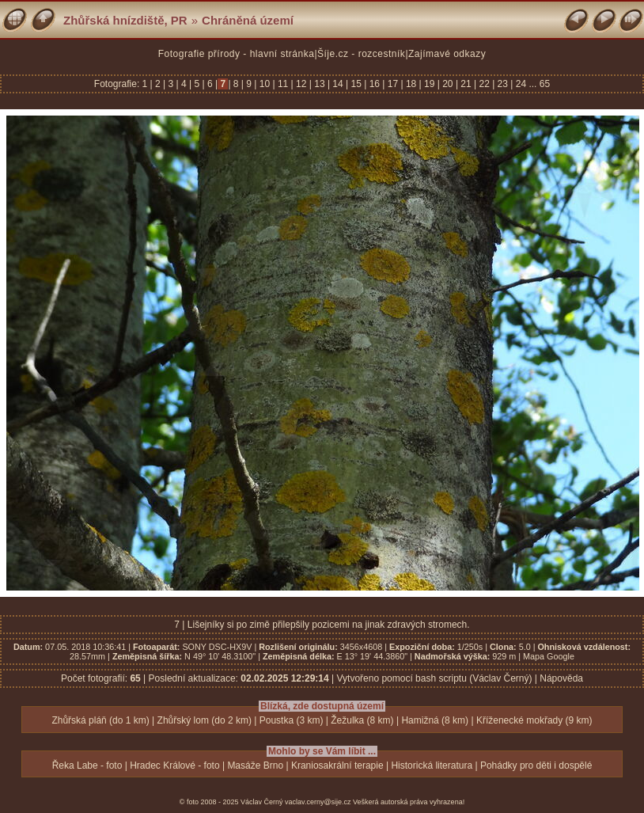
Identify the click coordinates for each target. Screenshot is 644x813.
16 (374, 84)
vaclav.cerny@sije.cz (318, 802)
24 (521, 84)
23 (502, 84)
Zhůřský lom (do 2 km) (205, 720)
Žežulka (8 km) (362, 720)
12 (301, 84)
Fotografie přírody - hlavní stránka (237, 54)
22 (484, 84)
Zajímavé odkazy (447, 54)
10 (264, 84)
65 (545, 84)
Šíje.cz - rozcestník (361, 54)
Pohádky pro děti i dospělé (536, 766)
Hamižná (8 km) (435, 720)
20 (448, 84)
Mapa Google (549, 656)
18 (411, 84)
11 (283, 84)
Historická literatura (432, 766)
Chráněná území (248, 20)
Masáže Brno (255, 766)
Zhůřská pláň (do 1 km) (100, 720)
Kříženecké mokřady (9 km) (534, 720)
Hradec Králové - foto (174, 766)
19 (430, 84)
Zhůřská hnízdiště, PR (125, 20)
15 (356, 84)
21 (466, 84)
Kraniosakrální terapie (337, 766)
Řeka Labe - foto (87, 766)
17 (392, 84)
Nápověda (561, 678)
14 (338, 84)
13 (320, 84)
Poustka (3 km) (292, 720)
